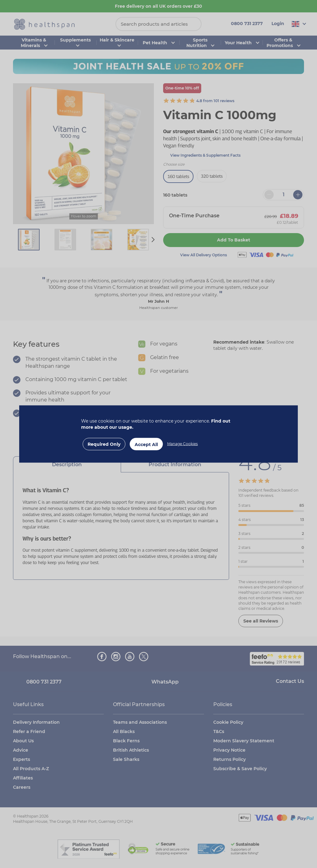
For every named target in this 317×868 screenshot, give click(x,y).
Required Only (104, 444)
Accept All (146, 445)
